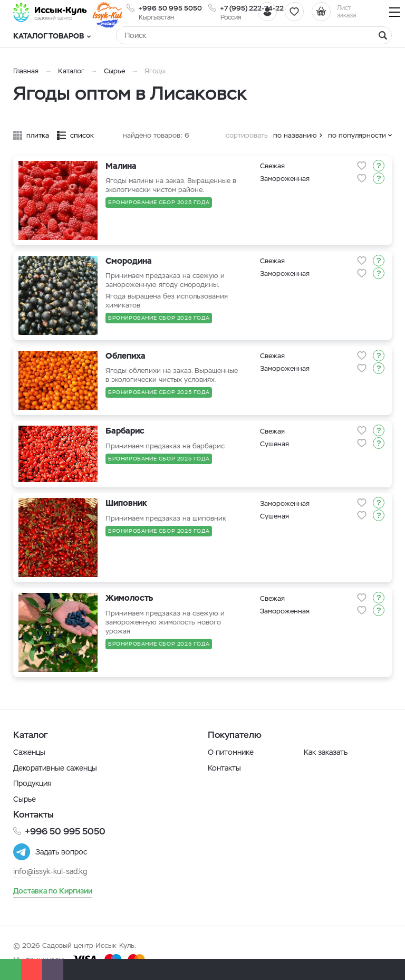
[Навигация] (394, 12)
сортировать (247, 135)
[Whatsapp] (11, 969)
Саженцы (29, 752)
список (82, 135)
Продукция (32, 783)
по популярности (357, 135)
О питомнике (231, 752)
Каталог (71, 71)
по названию (295, 135)
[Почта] (53, 969)
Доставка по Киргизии (53, 891)
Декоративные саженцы (55, 768)
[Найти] (383, 35)
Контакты (224, 768)
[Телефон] (32, 969)
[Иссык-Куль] (50, 12)
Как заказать (326, 752)
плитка (38, 135)
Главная (26, 71)
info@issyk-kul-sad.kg (50, 871)
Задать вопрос (61, 852)
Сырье (114, 71)
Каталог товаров (52, 36)
